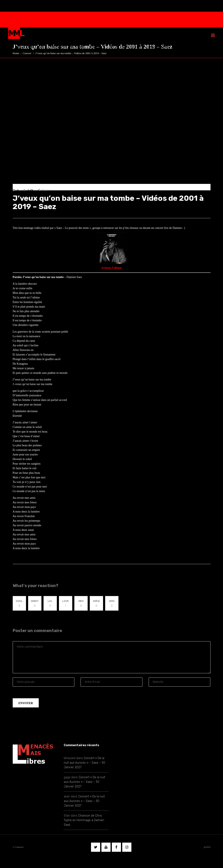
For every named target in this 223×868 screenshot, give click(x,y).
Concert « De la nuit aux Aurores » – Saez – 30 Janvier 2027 (84, 763)
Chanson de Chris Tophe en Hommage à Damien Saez (84, 820)
